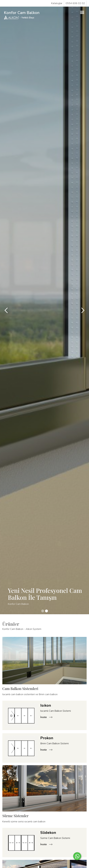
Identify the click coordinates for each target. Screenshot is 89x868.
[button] (82, 13)
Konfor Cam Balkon (22, 15)
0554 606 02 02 (75, 3)
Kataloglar (57, 3)
